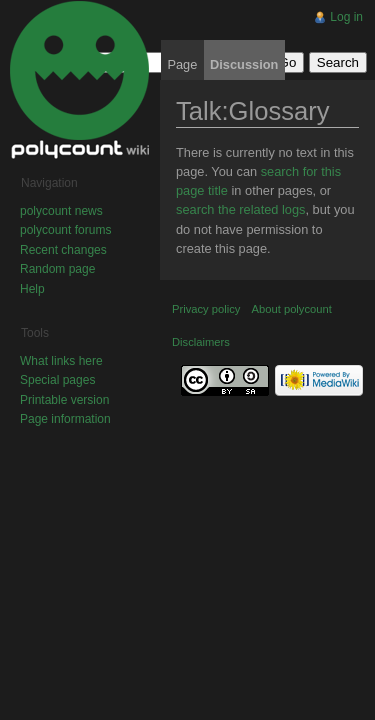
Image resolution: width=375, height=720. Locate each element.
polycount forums (65, 230)
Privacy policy (206, 309)
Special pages (57, 380)
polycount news (61, 211)
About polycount (292, 309)
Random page (57, 269)
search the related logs (240, 209)
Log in (346, 17)
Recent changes (63, 250)
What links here (61, 361)
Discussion (244, 64)
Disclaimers (201, 342)
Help (32, 289)
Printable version (64, 400)
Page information (65, 419)
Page (182, 64)
